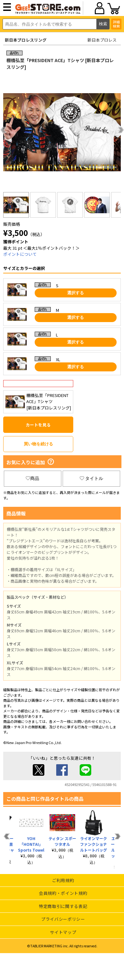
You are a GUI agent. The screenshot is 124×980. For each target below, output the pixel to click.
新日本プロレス (102, 40)
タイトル (92, 478)
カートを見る (38, 425)
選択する (75, 293)
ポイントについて (20, 254)
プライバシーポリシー (63, 919)
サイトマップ (63, 932)
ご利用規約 (63, 880)
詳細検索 (116, 24)
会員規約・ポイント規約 (63, 893)
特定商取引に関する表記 (63, 906)
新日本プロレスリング (26, 40)
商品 (32, 478)
